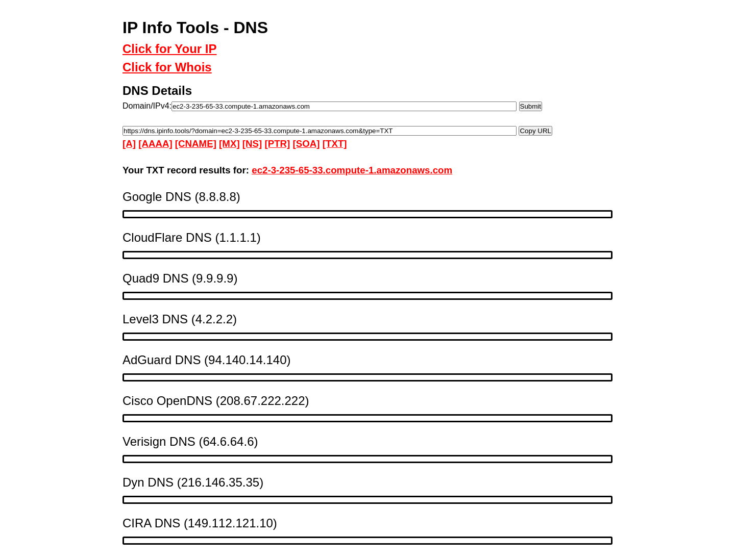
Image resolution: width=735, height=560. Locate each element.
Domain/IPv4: (147, 106)
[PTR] (277, 144)
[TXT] (335, 144)
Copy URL (535, 130)
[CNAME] (196, 144)
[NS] (252, 144)
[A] (129, 144)
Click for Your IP (170, 49)
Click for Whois (167, 67)
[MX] (229, 144)
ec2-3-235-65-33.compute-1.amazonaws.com (352, 170)
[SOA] (307, 144)
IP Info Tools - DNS (195, 28)
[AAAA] (155, 144)
